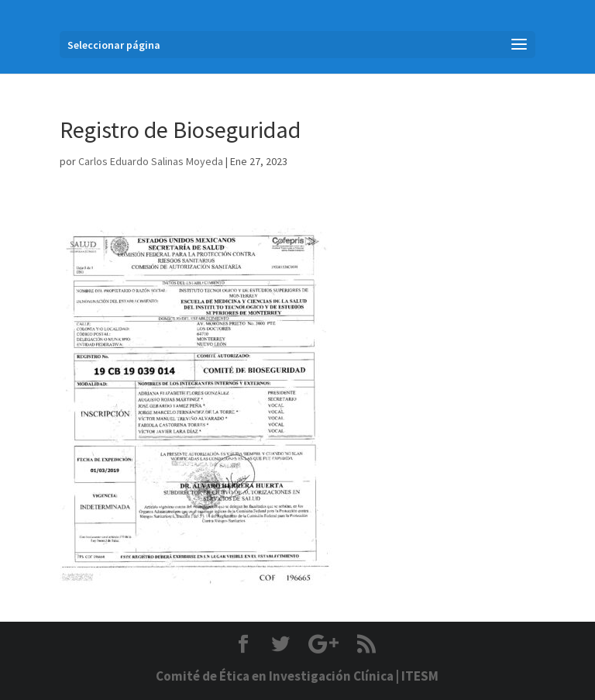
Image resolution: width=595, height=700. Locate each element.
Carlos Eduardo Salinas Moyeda (151, 161)
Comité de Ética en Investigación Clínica (275, 676)
